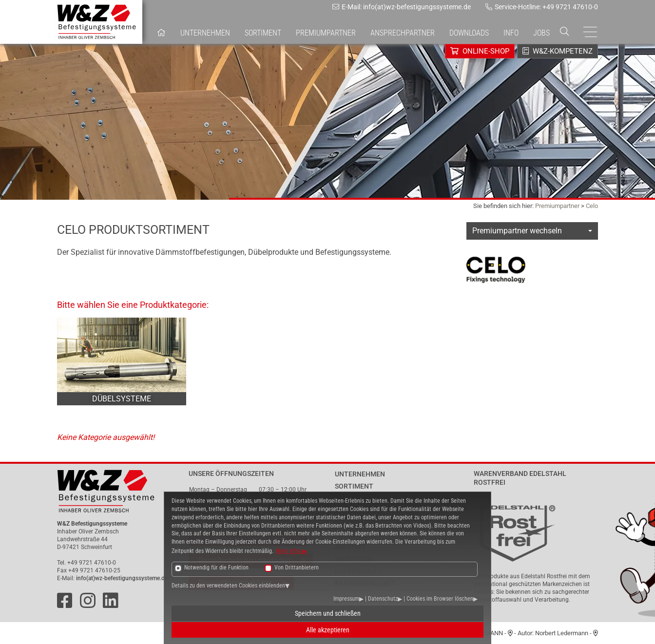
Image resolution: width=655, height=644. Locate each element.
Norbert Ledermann (562, 633)
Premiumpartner (557, 206)
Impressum (346, 599)
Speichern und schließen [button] (328, 613)
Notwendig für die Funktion (216, 568)
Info (511, 33)
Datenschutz (383, 599)
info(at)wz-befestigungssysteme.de (122, 578)
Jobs (541, 33)
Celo (592, 206)
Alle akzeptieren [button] (328, 630)
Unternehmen (205, 33)
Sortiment (263, 33)
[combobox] (532, 231)
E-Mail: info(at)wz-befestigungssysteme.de (402, 7)
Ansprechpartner (403, 33)
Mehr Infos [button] (289, 551)
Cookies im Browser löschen (440, 599)
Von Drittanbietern (297, 568)
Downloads (469, 33)
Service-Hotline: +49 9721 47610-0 (542, 7)
